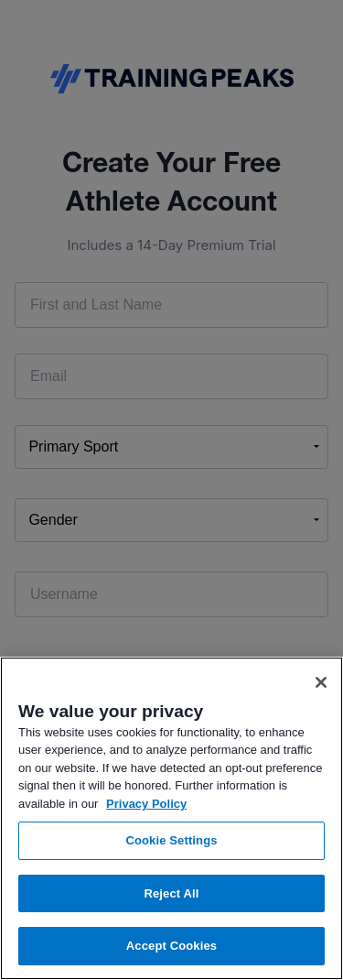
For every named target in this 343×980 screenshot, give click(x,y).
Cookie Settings (171, 840)
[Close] (321, 682)
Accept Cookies (171, 946)
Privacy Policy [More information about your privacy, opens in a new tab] (146, 804)
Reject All (171, 893)
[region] (171, 818)
